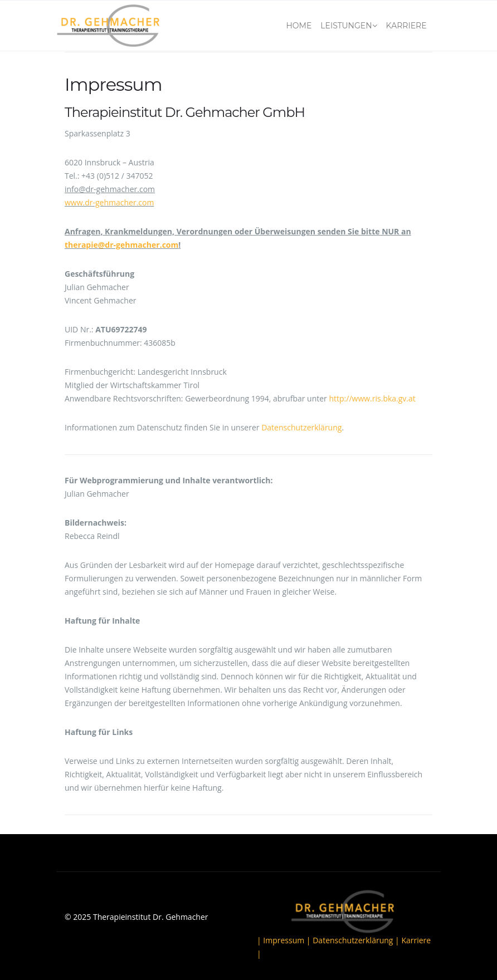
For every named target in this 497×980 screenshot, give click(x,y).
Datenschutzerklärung (301, 427)
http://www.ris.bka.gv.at (372, 398)
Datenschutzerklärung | (357, 940)
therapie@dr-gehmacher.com (121, 245)
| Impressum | (285, 940)
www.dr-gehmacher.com (109, 202)
